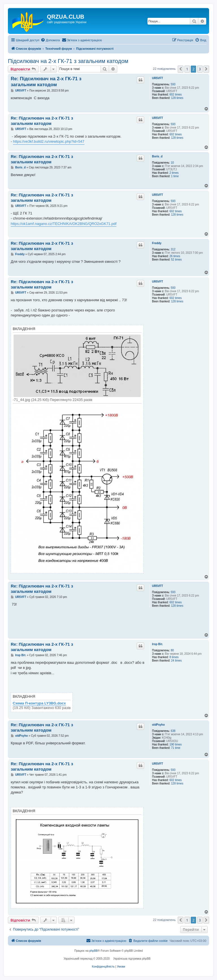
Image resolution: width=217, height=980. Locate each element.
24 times (176, 661)
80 (172, 650)
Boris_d (157, 156)
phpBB (94, 951)
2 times (174, 173)
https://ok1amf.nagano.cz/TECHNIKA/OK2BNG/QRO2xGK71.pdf (64, 224)
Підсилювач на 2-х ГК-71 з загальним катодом (68, 61)
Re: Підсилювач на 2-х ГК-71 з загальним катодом (46, 82)
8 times (174, 657)
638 (173, 731)
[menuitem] (50, 40)
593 (173, 84)
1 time (175, 176)
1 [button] (187, 69)
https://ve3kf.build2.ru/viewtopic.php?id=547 (49, 141)
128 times (177, 98)
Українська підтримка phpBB (132, 959)
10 (172, 163)
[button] (181, 69)
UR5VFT (158, 78)
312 (173, 249)
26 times (175, 256)
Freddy (157, 243)
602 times (176, 95)
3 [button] (200, 69)
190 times (176, 744)
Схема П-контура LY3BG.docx (39, 703)
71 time (176, 748)
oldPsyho (158, 725)
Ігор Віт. (158, 644)
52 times (176, 260)
